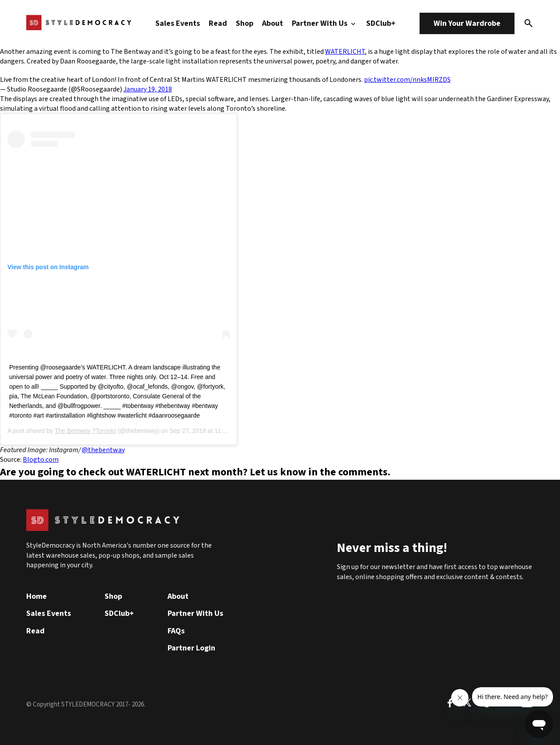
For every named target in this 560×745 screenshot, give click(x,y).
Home (37, 596)
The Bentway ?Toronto (85, 431)
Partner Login (191, 648)
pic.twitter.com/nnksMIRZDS (407, 80)
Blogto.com (41, 460)
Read (218, 23)
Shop (245, 23)
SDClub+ (381, 23)
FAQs (176, 631)
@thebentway (103, 450)
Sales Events (178, 23)
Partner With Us (325, 23)
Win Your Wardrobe (467, 23)
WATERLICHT (345, 52)
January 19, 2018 (148, 89)
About (273, 23)
